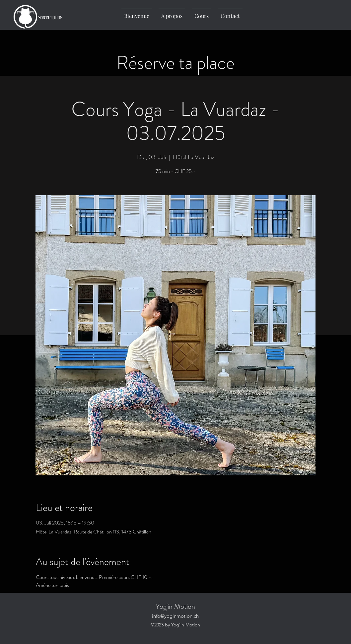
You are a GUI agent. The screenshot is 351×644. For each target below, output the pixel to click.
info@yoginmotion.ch (175, 616)
